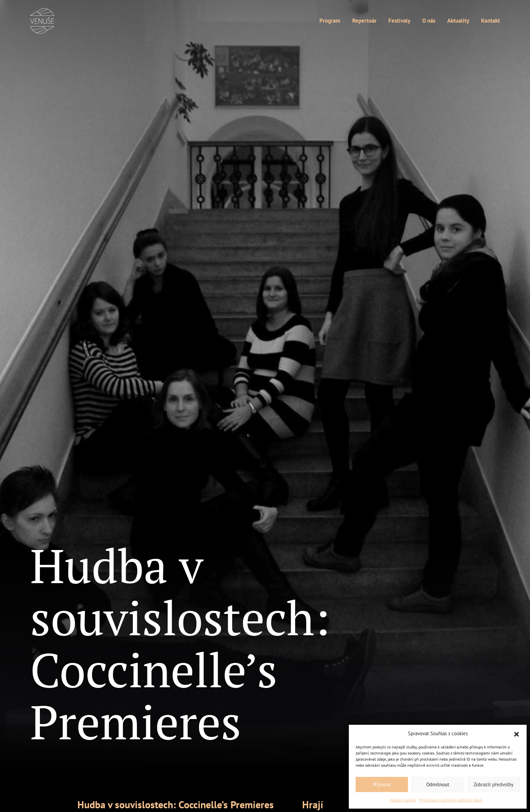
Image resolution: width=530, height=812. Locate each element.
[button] (516, 734)
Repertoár (364, 21)
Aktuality (458, 21)
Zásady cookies (403, 800)
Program (330, 21)
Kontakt (490, 21)
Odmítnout (438, 784)
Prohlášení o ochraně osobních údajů (451, 800)
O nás (429, 21)
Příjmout (382, 784)
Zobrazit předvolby (493, 784)
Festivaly (399, 21)
